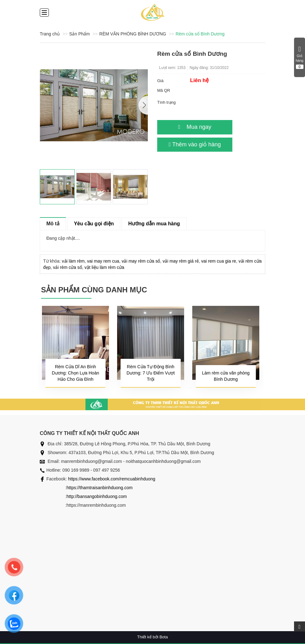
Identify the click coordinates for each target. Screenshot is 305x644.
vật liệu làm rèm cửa (104, 267)
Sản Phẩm (80, 34)
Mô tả (53, 224)
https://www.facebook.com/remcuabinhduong (112, 479)
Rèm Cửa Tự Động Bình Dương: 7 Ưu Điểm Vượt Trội (151, 373)
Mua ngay (195, 127)
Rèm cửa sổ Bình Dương (200, 34)
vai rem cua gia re (219, 261)
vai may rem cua (103, 261)
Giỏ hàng (300, 57)
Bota (164, 637)
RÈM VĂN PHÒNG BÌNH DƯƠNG (133, 34)
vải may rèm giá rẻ (181, 261)
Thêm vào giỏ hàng (195, 144)
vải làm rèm (73, 261)
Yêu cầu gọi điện (94, 224)
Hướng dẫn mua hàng (154, 224)
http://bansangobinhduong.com (97, 496)
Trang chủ (50, 34)
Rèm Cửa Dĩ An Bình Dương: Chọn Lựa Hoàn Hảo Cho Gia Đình (76, 373)
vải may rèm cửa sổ (141, 261)
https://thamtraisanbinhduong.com (100, 488)
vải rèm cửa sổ (67, 267)
